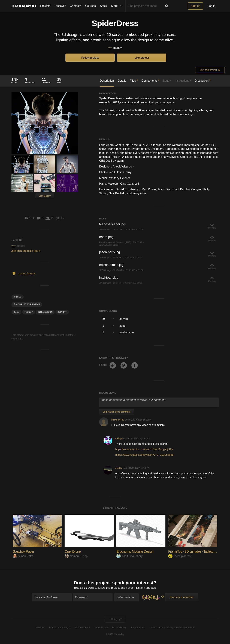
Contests (75, 6)
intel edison (45, 312)
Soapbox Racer (25, 551)
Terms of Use (101, 629)
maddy (115, 48)
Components (150, 80)
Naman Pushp (76, 556)
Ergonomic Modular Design (138, 551)
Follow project (90, 58)
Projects (45, 6)
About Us (40, 629)
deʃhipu (119, 438)
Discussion (203, 80)
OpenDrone (74, 551)
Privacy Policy (119, 629)
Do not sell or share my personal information (172, 629)
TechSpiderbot (180, 556)
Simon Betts (23, 556)
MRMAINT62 (118, 420)
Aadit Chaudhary (129, 556)
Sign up (195, 6)
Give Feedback (82, 629)
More (118, 6)
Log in (211, 6)
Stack (104, 6)
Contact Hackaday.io (60, 629)
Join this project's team (26, 251)
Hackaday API (138, 629)
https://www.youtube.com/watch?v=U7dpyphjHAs (144, 449)
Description (107, 81)
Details (122, 81)
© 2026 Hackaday (115, 635)
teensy (29, 312)
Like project (142, 58)
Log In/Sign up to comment (116, 412)
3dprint (62, 312)
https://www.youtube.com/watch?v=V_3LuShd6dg (144, 455)
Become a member (84, 589)
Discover (60, 6)
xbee (16, 312)
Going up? (115, 620)
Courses (90, 6)
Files (134, 80)
